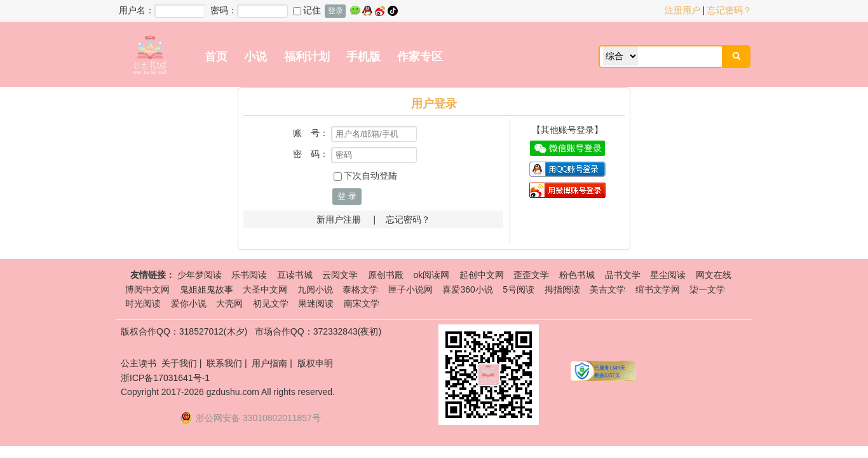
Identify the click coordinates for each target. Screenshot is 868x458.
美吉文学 (607, 289)
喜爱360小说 (467, 289)
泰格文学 (360, 289)
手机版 (363, 57)
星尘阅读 (668, 275)
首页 (216, 57)
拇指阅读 (562, 289)
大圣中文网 (265, 289)
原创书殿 (386, 275)
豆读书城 (295, 275)
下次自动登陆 (365, 176)
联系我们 (224, 363)
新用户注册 (339, 219)
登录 (336, 11)
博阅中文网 (147, 289)
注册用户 (682, 10)
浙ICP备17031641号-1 (165, 378)
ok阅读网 (431, 275)
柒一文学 (707, 289)
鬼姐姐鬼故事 (207, 289)
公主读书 (139, 363)
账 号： (311, 133)
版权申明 (315, 363)
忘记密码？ (729, 10)
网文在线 (714, 275)
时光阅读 (143, 303)
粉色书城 (577, 275)
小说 (255, 57)
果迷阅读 (316, 303)
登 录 (347, 196)
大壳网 (229, 303)
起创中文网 (482, 275)
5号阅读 (519, 289)
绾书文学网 (658, 289)
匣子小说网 (410, 289)
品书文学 (623, 275)
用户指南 (269, 363)
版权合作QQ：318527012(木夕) (184, 331)
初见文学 (271, 303)
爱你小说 (189, 303)
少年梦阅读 (200, 275)
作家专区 (420, 57)
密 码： (311, 154)
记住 (307, 10)
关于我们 (179, 363)
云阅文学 (340, 275)
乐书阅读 (249, 275)
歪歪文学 (531, 275)
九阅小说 (315, 289)
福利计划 (307, 57)
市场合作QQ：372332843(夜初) (318, 331)
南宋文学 (362, 303)
